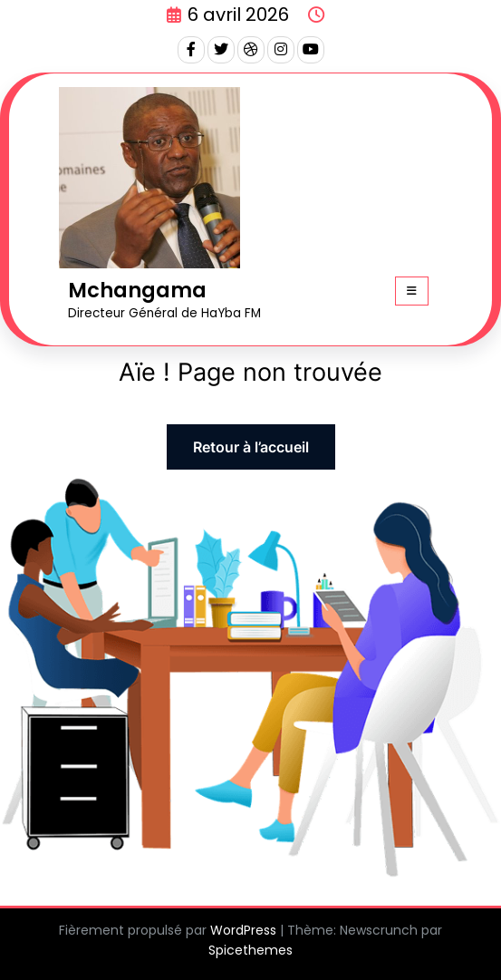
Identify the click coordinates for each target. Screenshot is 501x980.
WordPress (243, 930)
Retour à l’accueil (251, 447)
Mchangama (137, 290)
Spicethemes (250, 950)
